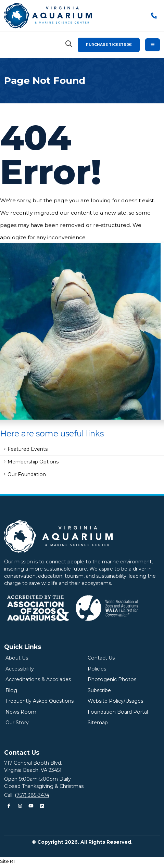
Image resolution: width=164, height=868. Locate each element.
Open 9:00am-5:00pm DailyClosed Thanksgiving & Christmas (44, 783)
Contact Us (101, 658)
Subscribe (99, 690)
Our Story (17, 723)
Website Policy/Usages (115, 701)
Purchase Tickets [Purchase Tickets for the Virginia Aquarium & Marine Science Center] (109, 45)
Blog (11, 690)
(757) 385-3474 (32, 795)
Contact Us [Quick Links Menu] (22, 752)
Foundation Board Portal (118, 712)
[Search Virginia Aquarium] (69, 44)
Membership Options (33, 462)
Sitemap (98, 723)
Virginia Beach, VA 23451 (33, 770)
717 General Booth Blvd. (33, 763)
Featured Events (28, 449)
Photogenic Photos (112, 679)
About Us (17, 658)
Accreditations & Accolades (38, 679)
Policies (97, 669)
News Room (21, 712)
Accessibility (20, 669)
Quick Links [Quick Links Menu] (23, 647)
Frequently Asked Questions (40, 701)
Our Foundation (27, 474)
